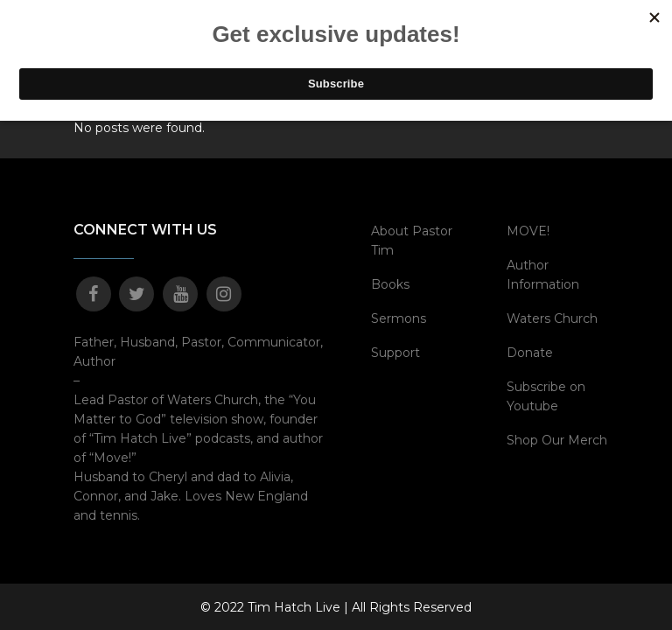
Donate (530, 353)
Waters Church (552, 318)
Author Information (543, 275)
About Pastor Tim (412, 241)
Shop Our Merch (557, 440)
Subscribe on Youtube (546, 396)
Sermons (399, 318)
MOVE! (528, 231)
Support (395, 353)
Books (390, 284)
